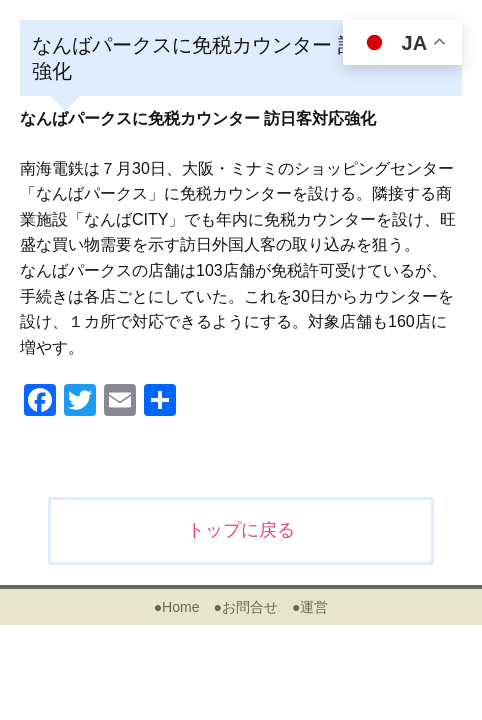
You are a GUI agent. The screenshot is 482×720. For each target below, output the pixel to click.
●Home (177, 607)
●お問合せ (245, 607)
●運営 (310, 607)
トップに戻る (241, 530)
